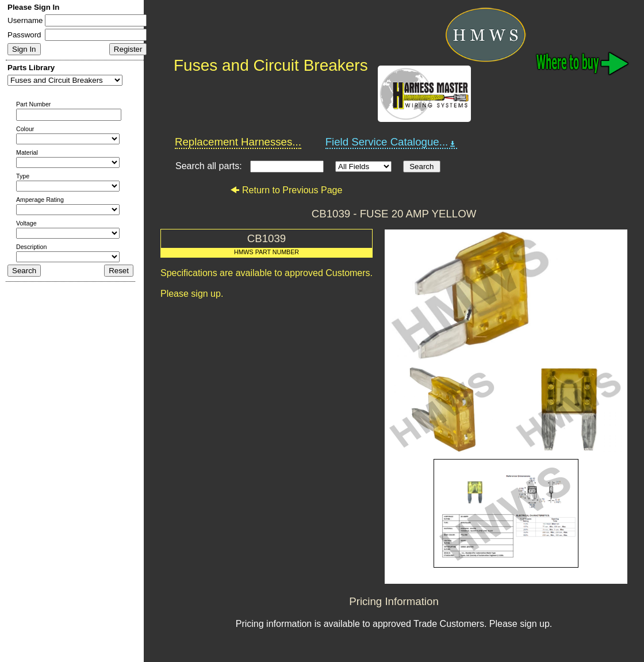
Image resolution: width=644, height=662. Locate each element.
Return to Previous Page (286, 190)
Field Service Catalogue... (392, 142)
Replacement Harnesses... (238, 142)
